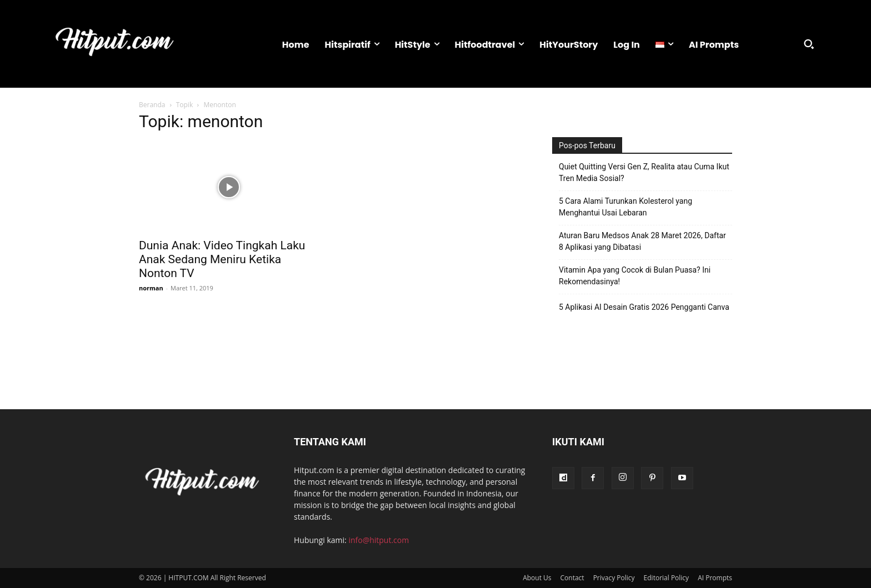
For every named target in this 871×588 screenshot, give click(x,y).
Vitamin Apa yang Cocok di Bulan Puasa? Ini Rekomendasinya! (635, 276)
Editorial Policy (667, 578)
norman (151, 288)
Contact (572, 578)
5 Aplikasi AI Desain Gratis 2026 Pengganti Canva (644, 307)
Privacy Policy (614, 578)
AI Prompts (715, 578)
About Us (537, 578)
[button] (809, 44)
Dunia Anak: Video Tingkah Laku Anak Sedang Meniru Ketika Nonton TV (222, 259)
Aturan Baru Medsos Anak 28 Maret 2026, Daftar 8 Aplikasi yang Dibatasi (642, 241)
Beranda (152, 105)
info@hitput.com (379, 540)
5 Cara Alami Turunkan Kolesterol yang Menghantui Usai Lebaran (625, 207)
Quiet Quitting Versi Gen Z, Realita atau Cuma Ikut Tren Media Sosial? (644, 172)
